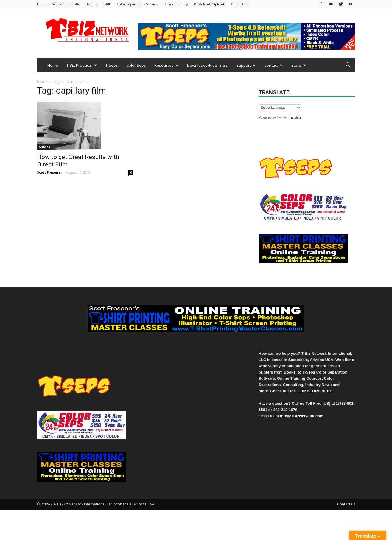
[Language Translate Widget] (280, 108)
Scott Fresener (49, 172)
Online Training (176, 4)
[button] (348, 66)
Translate (289, 117)
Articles (44, 147)
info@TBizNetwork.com (302, 416)
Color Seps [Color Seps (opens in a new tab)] (136, 65)
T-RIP (107, 4)
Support (246, 65)
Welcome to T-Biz (67, 4)
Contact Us (240, 4)
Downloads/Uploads (210, 4)
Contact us (346, 504)
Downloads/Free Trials (207, 65)
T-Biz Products (82, 65)
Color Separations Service (137, 4)
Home (42, 4)
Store (299, 65)
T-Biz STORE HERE (315, 391)
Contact (273, 65)
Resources (166, 65)
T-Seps (92, 4)
